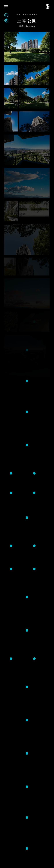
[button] (6, 7)
